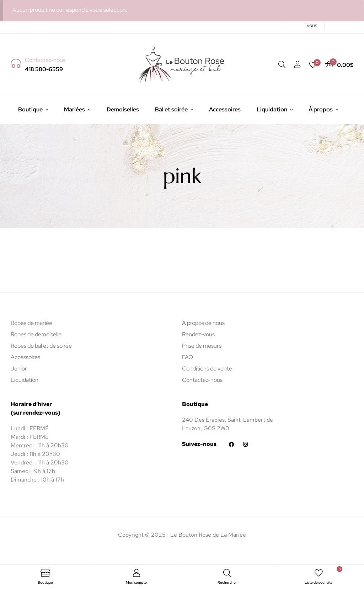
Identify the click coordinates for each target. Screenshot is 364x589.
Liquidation (272, 109)
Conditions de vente (207, 369)
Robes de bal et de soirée (41, 346)
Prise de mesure (202, 346)
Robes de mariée (31, 323)
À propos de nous (203, 323)
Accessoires (225, 109)
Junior (19, 369)
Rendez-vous (198, 334)
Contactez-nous (202, 380)
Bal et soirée (171, 109)
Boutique (30, 109)
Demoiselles (123, 109)
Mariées (74, 109)
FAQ (188, 357)
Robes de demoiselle (36, 334)
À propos (321, 109)
